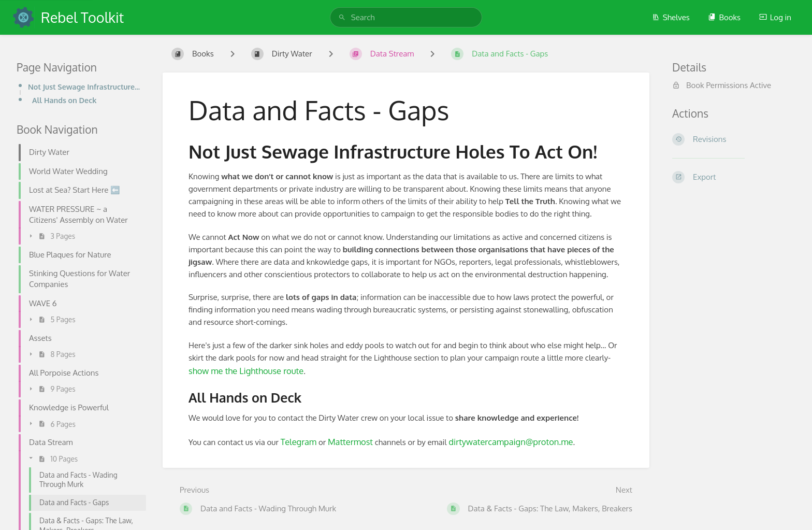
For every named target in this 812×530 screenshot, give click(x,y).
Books (724, 17)
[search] (406, 17)
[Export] (734, 177)
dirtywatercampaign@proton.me (511, 442)
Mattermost (350, 442)
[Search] (342, 17)
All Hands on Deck (64, 100)
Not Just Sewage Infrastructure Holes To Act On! (84, 87)
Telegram (299, 442)
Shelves (671, 17)
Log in (775, 17)
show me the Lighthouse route (246, 371)
